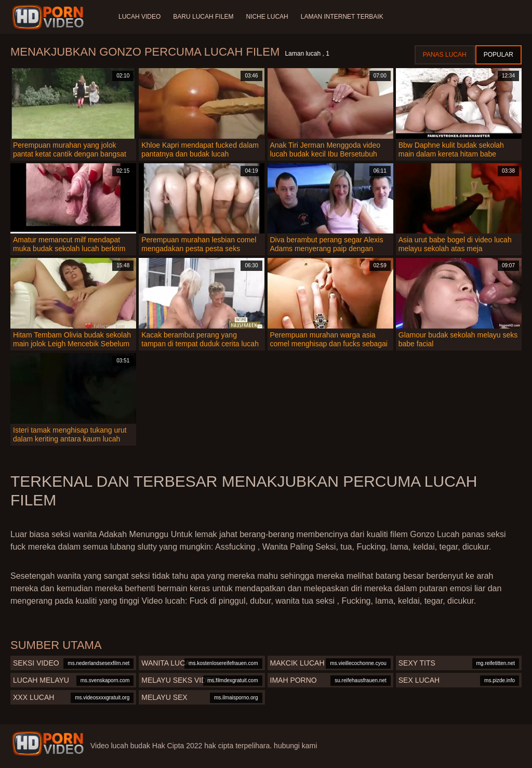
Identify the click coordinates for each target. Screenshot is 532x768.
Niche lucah (267, 17)
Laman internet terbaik (342, 17)
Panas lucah (445, 55)
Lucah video (139, 17)
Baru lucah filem (203, 17)
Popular (498, 55)
